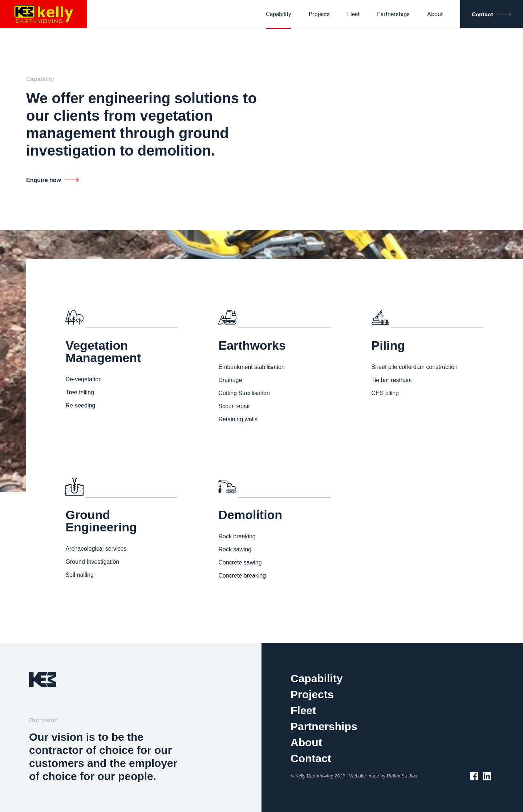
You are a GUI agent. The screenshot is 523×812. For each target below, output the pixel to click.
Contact (311, 758)
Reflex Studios (402, 776)
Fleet (303, 710)
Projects (312, 694)
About (306, 742)
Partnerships (324, 726)
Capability (317, 678)
